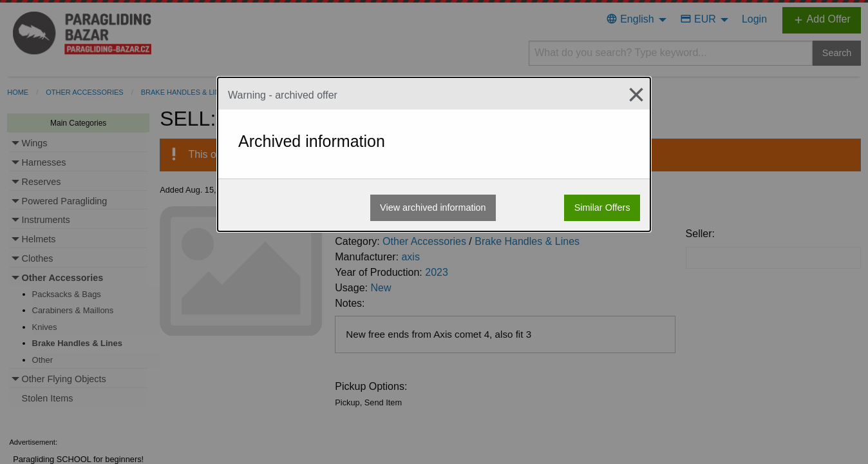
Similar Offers (602, 208)
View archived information (433, 208)
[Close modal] (631, 95)
